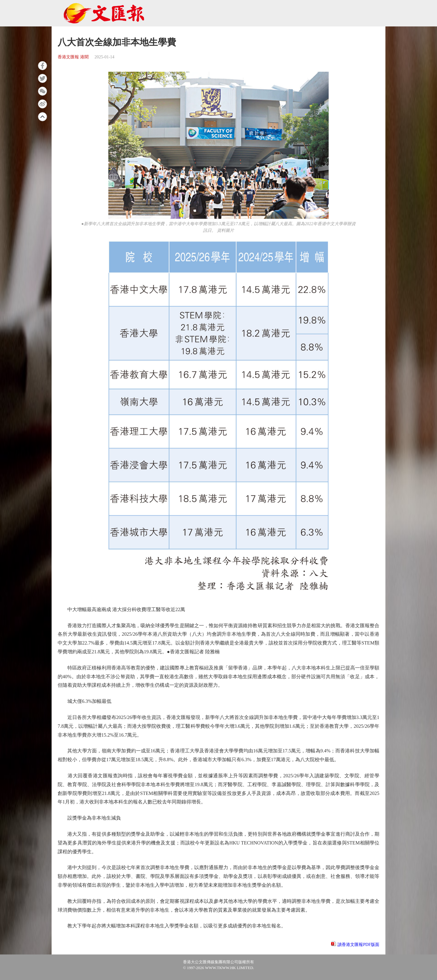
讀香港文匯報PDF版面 (358, 945)
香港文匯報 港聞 (73, 57)
